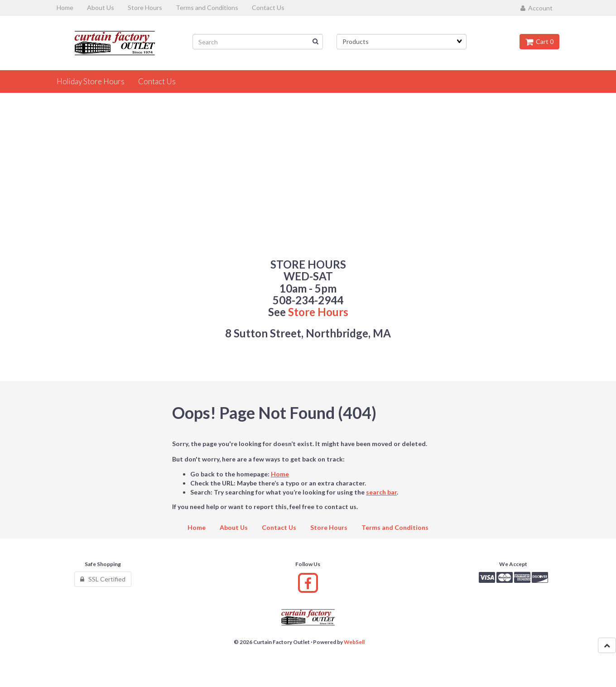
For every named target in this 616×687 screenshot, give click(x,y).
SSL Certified (103, 579)
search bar (381, 492)
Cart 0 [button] (539, 41)
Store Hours (318, 312)
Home (280, 474)
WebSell (354, 642)
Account (537, 8)
